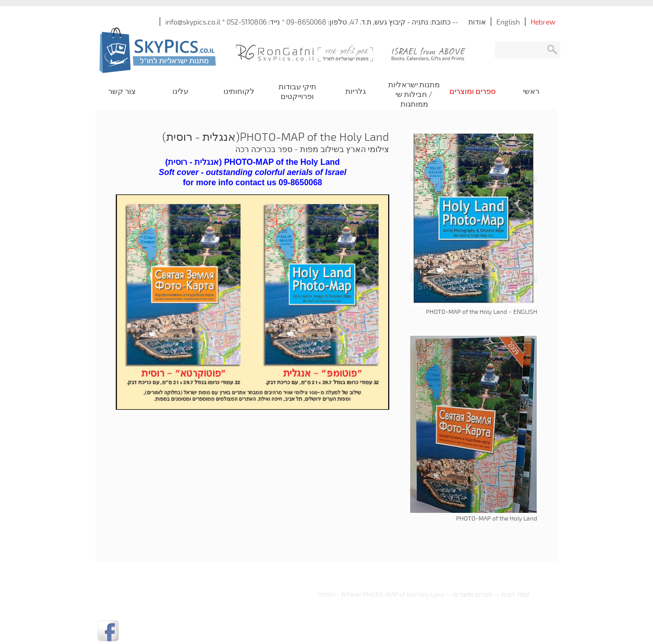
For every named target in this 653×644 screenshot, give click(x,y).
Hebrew (543, 22)
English (508, 22)
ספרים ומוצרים (473, 594)
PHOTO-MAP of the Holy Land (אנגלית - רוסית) (381, 594)
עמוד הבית (516, 594)
